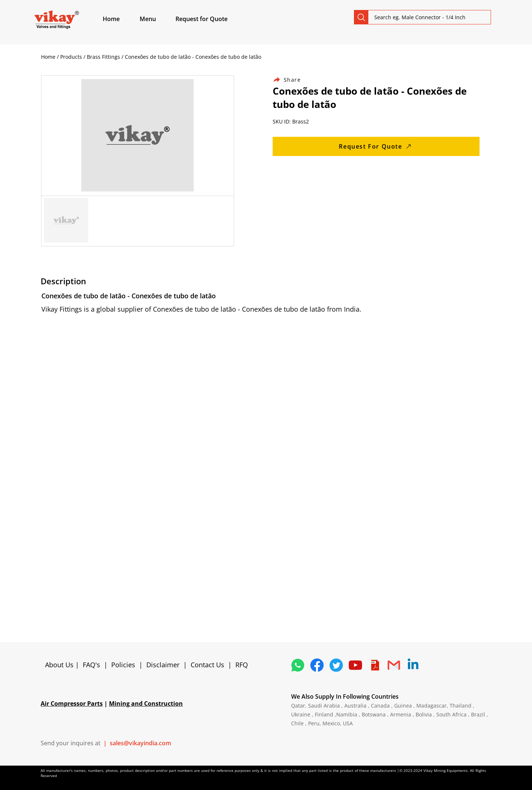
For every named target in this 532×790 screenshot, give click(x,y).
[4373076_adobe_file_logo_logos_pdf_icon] (375, 665)
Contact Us (207, 665)
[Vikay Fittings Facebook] (317, 665)
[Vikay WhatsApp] (298, 665)
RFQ (242, 665)
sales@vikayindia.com (140, 743)
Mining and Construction (146, 703)
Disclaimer (165, 665)
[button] (156, 19)
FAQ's (91, 665)
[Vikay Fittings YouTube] (355, 665)
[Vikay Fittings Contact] (394, 665)
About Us (60, 665)
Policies (123, 665)
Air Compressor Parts (72, 703)
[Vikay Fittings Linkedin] (413, 665)
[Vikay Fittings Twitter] (336, 665)
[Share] (291, 80)
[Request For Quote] (376, 146)
